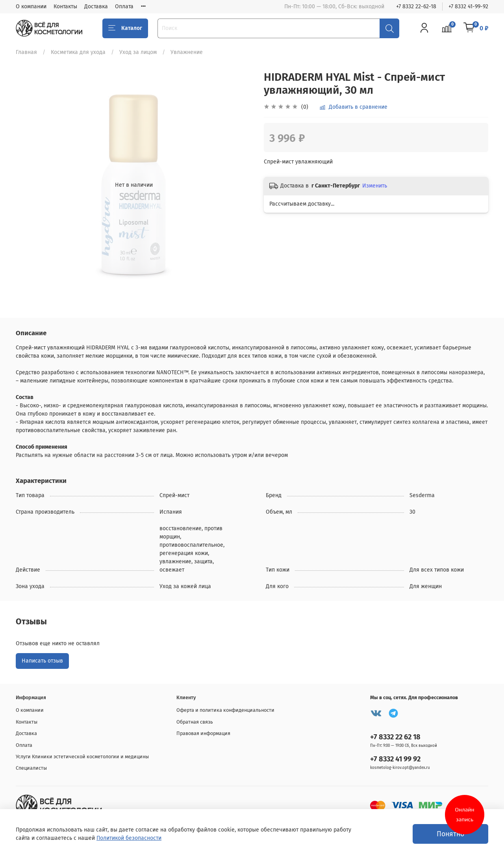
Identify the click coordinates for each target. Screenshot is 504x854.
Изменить (375, 186)
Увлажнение (187, 52)
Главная (26, 52)
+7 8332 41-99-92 (468, 6)
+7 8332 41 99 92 (395, 759)
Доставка (96, 6)
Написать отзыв (42, 661)
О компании (31, 6)
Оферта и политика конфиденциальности (225, 710)
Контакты (65, 6)
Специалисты (31, 768)
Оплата (124, 6)
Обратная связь (195, 722)
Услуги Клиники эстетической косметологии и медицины (82, 757)
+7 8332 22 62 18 (395, 737)
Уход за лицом (138, 52)
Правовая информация (203, 733)
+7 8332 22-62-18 (416, 6)
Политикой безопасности (129, 838)
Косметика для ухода (78, 52)
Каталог (125, 28)
